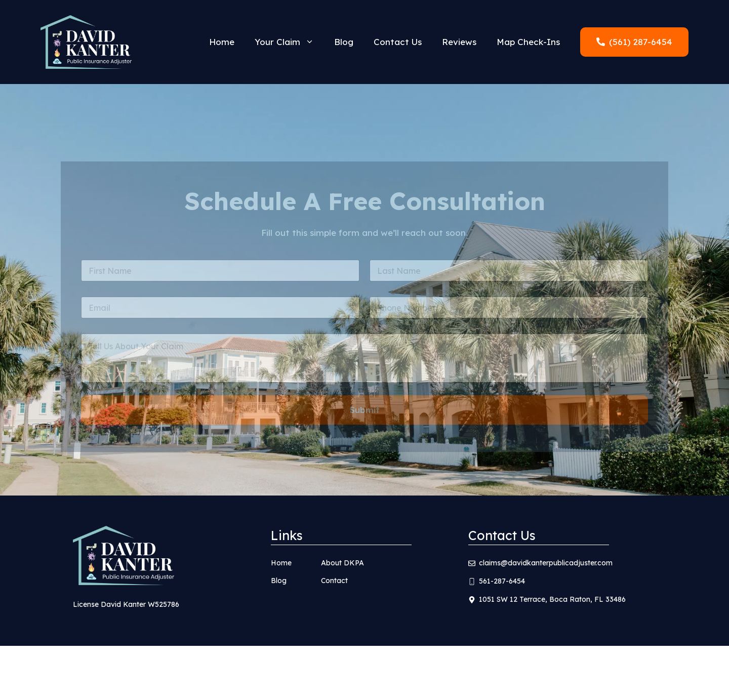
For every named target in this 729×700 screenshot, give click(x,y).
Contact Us (398, 42)
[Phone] (509, 314)
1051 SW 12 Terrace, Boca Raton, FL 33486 (552, 599)
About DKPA (342, 563)
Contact (334, 581)
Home (222, 42)
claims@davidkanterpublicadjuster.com (546, 563)
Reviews (459, 42)
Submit (365, 417)
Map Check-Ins (528, 42)
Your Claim (289, 42)
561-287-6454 (502, 581)
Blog (344, 42)
